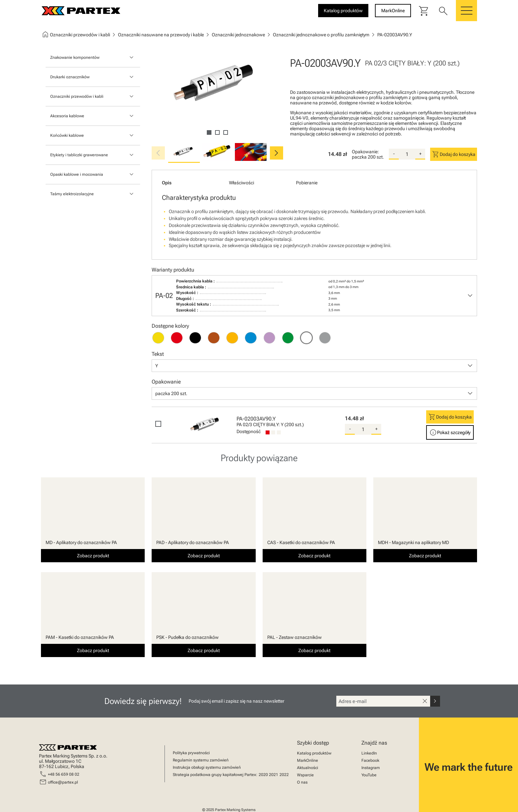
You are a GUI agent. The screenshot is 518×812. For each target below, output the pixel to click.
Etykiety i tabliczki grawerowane (79, 155)
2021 (274, 775)
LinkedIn (369, 753)
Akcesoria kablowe (67, 116)
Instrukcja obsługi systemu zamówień (207, 767)
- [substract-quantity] (394, 154)
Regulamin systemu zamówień (201, 760)
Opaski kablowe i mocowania (77, 174)
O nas (302, 782)
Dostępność (249, 431)
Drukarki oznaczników (70, 77)
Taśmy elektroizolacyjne (72, 194)
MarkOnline (308, 760)
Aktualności (308, 768)
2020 (263, 775)
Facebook (370, 760)
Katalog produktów (314, 753)
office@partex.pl (63, 782)
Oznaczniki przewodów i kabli (77, 96)
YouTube (369, 775)
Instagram (371, 768)
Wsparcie (305, 775)
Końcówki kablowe (67, 135)
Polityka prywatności (191, 753)
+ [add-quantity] (420, 154)
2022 (284, 775)
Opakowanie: (365, 152)
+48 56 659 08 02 (64, 774)
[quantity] (407, 154)
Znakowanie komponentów (75, 57)
